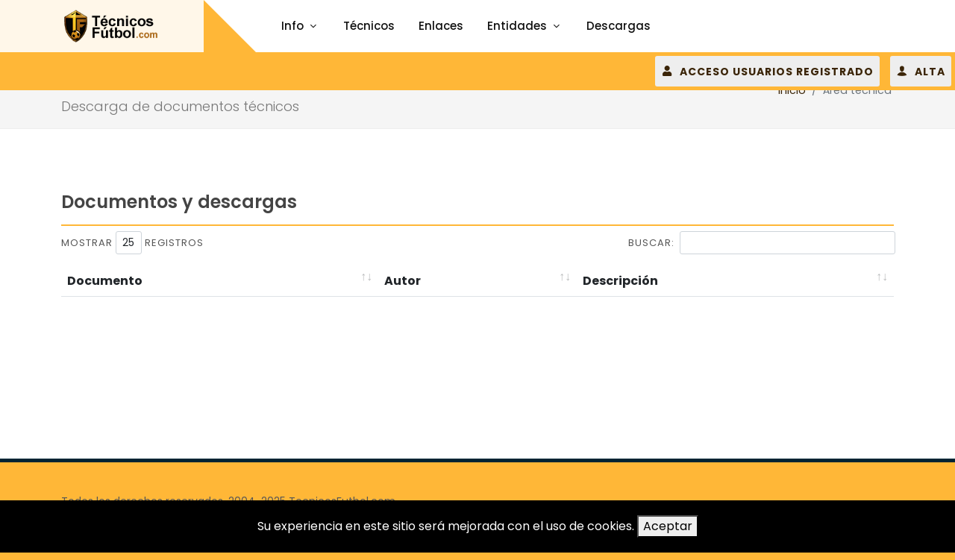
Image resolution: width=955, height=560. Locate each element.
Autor (403, 281)
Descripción (620, 281)
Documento (105, 281)
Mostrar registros (132, 243)
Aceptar (668, 526)
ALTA (921, 71)
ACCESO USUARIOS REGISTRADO (767, 71)
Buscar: (762, 243)
